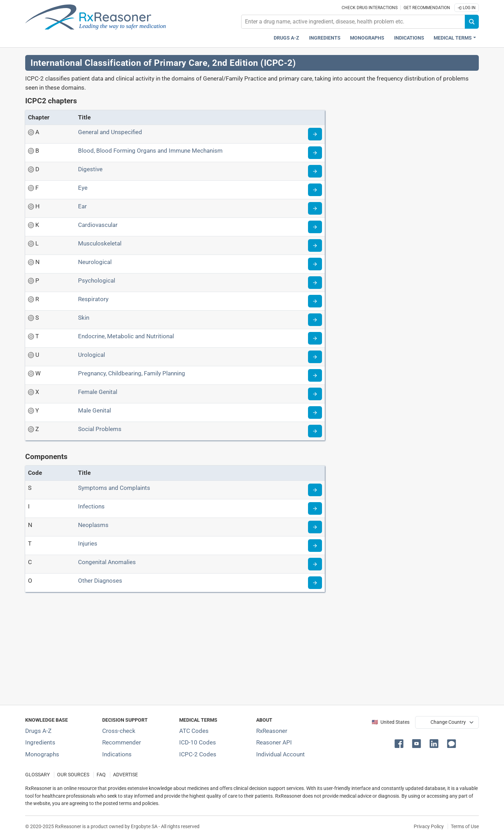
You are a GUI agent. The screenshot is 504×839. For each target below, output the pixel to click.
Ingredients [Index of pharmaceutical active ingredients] (40, 742)
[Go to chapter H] (315, 208)
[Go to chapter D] (315, 171)
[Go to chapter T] (315, 338)
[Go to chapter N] (315, 264)
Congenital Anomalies (107, 562)
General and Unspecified (110, 132)
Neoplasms (93, 525)
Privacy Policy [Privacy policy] (429, 826)
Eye (83, 188)
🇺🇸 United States (391, 722)
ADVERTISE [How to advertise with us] (125, 775)
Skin (84, 318)
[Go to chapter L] (315, 245)
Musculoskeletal (100, 243)
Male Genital (94, 410)
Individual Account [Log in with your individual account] (281, 754)
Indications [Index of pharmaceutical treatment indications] (117, 754)
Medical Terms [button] (453, 38)
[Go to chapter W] (315, 375)
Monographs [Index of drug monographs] (42, 754)
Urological (92, 355)
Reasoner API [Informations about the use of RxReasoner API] (274, 742)
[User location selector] (447, 722)
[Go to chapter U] (315, 357)
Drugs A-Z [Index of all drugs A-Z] (38, 731)
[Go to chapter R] (315, 301)
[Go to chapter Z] (315, 431)
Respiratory (93, 299)
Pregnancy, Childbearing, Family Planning (132, 373)
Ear (82, 206)
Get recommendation (427, 8)
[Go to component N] (315, 527)
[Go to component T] (315, 546)
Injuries (88, 543)
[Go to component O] (315, 583)
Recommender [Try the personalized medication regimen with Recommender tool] (122, 742)
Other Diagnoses (100, 581)
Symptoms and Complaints (114, 488)
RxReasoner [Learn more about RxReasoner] (272, 731)
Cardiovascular (98, 225)
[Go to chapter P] (315, 283)
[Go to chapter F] (315, 190)
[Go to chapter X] (315, 394)
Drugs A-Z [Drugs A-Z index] (286, 38)
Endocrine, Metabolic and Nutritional (126, 336)
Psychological (97, 280)
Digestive (90, 169)
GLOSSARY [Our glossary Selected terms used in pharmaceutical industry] (37, 775)
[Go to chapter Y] (315, 412)
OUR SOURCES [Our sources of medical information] (73, 775)
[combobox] (353, 22)
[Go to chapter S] (315, 320)
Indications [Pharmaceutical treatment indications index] (409, 38)
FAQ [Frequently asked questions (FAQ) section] (101, 775)
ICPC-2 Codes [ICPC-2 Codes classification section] (198, 754)
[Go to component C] (315, 564)
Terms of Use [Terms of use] (465, 826)
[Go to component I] (315, 508)
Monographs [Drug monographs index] (367, 38)
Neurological (95, 262)
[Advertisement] (235, 650)
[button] (400, 743)
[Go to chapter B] (315, 153)
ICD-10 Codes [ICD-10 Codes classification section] (198, 742)
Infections (91, 506)
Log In (467, 8)
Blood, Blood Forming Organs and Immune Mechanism (150, 151)
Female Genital (98, 392)
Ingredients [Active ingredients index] (325, 38)
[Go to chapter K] (315, 227)
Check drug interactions (370, 8)
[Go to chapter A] (315, 134)
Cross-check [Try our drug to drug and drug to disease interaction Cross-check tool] (119, 731)
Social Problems (100, 429)
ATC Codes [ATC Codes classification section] (194, 731)
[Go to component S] (315, 490)
